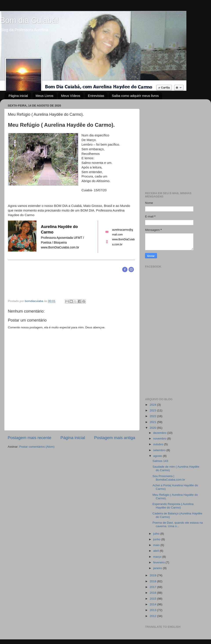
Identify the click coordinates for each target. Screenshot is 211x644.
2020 (153, 428)
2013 (153, 610)
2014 (153, 604)
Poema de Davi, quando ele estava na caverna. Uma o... (178, 524)
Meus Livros (45, 96)
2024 (153, 405)
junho (157, 539)
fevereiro (159, 562)
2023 (153, 410)
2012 (153, 616)
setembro (160, 450)
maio (157, 545)
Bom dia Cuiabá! (29, 20)
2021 (153, 422)
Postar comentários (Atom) (37, 447)
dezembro (160, 433)
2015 (153, 599)
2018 (153, 581)
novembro (160, 439)
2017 (153, 587)
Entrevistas (96, 96)
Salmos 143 (160, 461)
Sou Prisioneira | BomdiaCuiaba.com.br (169, 478)
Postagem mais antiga (115, 438)
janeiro (158, 568)
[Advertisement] (41, 144)
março (158, 557)
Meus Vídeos (71, 96)
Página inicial (18, 96)
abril (156, 551)
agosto (158, 456)
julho (157, 534)
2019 (153, 575)
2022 (153, 416)
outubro (159, 444)
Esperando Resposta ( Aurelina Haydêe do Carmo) (173, 506)
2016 (153, 593)
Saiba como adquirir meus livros (135, 96)
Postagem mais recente (29, 438)
